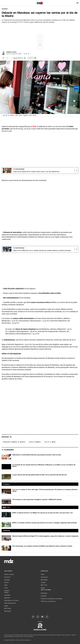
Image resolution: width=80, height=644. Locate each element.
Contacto (44, 596)
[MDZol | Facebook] (33, 617)
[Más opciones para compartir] (7, 58)
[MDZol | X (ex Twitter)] (47, 617)
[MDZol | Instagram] (38, 617)
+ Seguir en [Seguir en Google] (32, 58)
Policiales (7, 580)
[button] (77, 3)
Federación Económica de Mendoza (14, 442)
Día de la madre (50, 442)
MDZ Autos (8, 608)
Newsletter (8, 611)
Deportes (7, 598)
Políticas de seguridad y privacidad (51, 599)
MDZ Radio (44, 580)
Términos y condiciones (48, 601)
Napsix (43, 588)
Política (6, 592)
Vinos (6, 588)
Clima (42, 574)
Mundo (6, 582)
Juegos (43, 582)
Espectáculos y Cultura (11, 600)
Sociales (7, 591)
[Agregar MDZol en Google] (19, 58)
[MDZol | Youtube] (42, 617)
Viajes (6, 606)
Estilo (6, 585)
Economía (7, 577)
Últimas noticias (9, 574)
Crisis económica (35, 442)
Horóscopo (44, 577)
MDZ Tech (44, 585)
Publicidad (44, 593)
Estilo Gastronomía (10, 603)
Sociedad (5, 9)
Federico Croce (11, 52)
